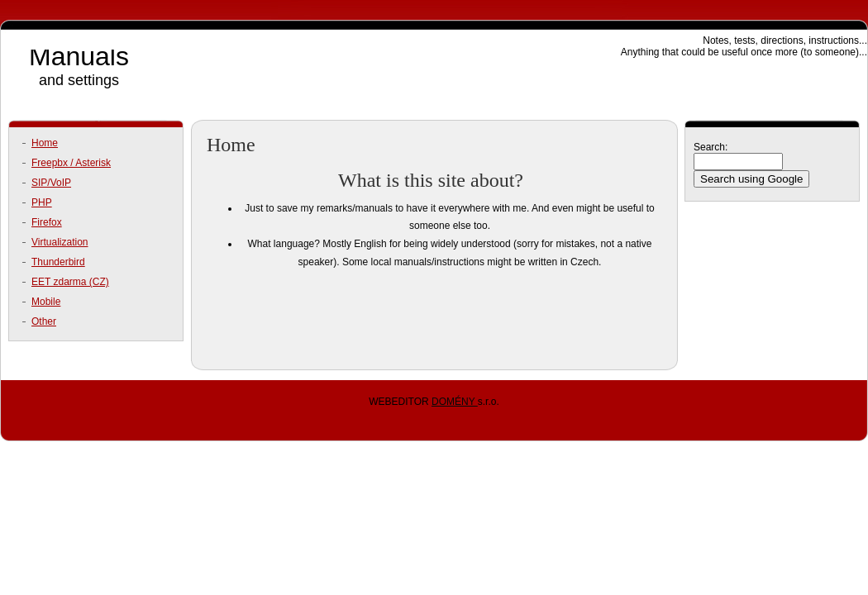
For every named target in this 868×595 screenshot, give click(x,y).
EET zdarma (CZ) (70, 282)
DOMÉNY (455, 402)
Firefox (47, 222)
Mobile (46, 302)
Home (45, 143)
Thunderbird (58, 262)
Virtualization (60, 242)
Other (44, 321)
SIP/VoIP (51, 183)
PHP (42, 202)
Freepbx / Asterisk (71, 163)
